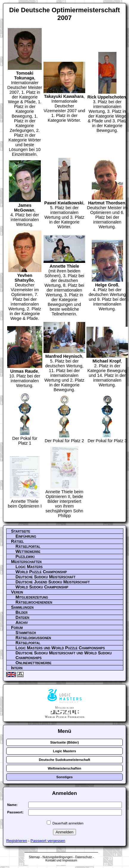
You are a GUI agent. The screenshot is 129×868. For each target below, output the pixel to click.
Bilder (21, 612)
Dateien (22, 617)
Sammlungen (22, 607)
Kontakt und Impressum (61, 860)
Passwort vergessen (48, 841)
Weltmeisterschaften (64, 768)
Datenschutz (83, 857)
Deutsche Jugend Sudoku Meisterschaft (53, 582)
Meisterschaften (26, 562)
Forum (17, 628)
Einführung (26, 536)
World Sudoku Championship (42, 587)
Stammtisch (26, 633)
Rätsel (17, 541)
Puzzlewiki (25, 556)
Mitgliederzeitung (32, 597)
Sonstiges (64, 777)
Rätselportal (28, 546)
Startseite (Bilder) (65, 742)
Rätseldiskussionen (33, 638)
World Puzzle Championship (41, 572)
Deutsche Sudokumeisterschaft (64, 760)
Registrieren (17, 841)
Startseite (21, 531)
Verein (17, 592)
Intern (17, 668)
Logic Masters (29, 567)
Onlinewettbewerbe (34, 663)
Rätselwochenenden (34, 602)
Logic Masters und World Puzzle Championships (60, 648)
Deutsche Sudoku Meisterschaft (45, 577)
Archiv (22, 622)
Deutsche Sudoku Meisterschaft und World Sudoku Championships (64, 655)
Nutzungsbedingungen (58, 857)
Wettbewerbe (28, 551)
